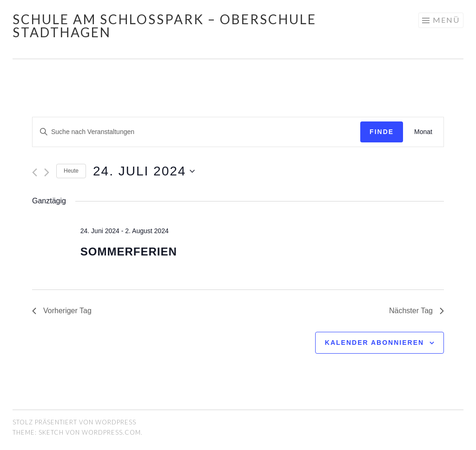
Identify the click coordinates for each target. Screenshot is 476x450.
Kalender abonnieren (374, 343)
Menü (446, 20)
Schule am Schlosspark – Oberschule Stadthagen (165, 26)
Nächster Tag (416, 311)
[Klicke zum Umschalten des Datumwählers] (144, 171)
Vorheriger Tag (62, 311)
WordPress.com (111, 432)
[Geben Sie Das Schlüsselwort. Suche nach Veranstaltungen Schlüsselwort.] (196, 132)
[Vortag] (35, 172)
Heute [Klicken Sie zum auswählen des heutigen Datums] (71, 171)
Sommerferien (129, 252)
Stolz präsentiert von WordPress (74, 422)
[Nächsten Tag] (47, 172)
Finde (382, 132)
